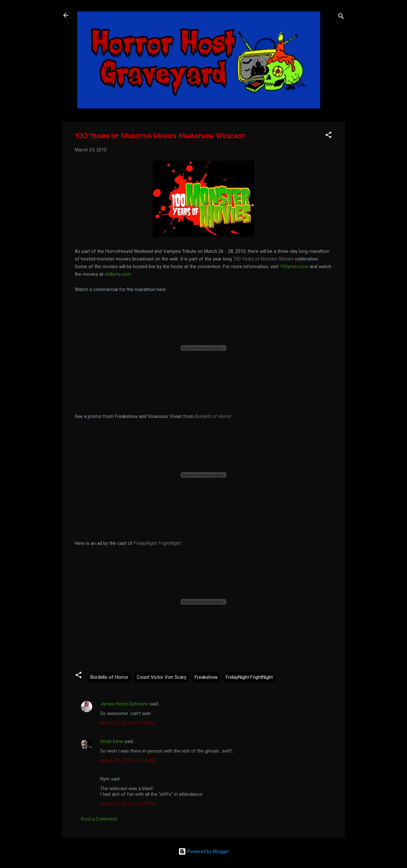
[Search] (341, 17)
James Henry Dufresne (124, 704)
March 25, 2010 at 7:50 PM (127, 723)
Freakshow (206, 677)
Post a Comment (99, 819)
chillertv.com (118, 274)
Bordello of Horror (109, 677)
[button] (328, 136)
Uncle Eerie (112, 741)
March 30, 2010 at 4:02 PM (127, 804)
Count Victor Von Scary (162, 677)
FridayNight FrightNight (249, 677)
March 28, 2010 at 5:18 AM (128, 760)
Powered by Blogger (204, 851)
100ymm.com (294, 267)
